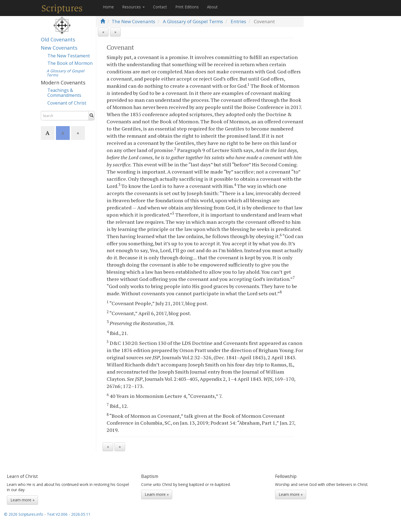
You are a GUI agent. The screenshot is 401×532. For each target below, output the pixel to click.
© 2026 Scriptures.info (24, 514)
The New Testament (69, 56)
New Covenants (59, 48)
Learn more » (22, 500)
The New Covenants (133, 21)
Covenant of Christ (67, 103)
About (212, 7)
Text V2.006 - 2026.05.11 (69, 514)
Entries (238, 21)
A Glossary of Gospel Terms (193, 21)
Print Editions (187, 7)
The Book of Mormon (70, 63)
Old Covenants (58, 39)
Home (108, 7)
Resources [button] (133, 7)
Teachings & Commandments (64, 93)
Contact (160, 7)
